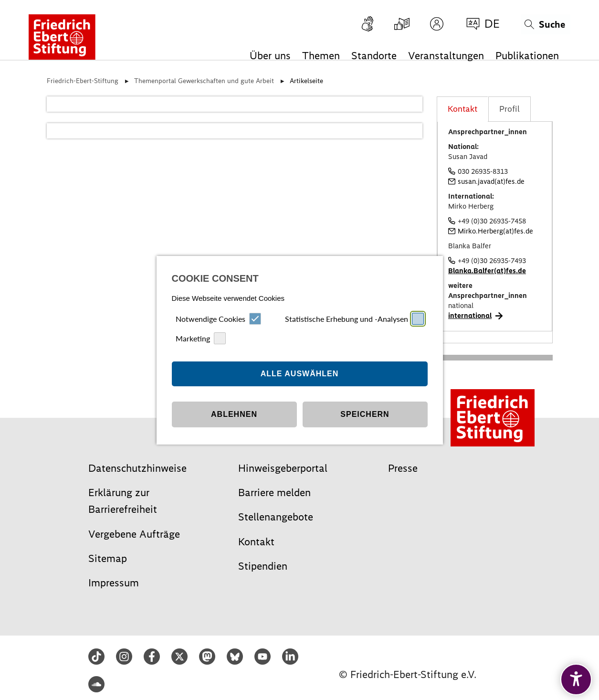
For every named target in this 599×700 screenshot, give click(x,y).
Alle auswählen (300, 352)
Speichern (365, 392)
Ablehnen (234, 392)
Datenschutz (315, 447)
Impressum (282, 447)
